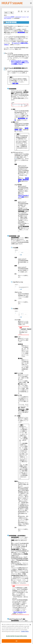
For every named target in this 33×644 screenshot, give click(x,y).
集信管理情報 (21, 32)
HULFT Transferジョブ (20, 612)
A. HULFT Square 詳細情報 (9, 17)
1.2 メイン (24, 17)
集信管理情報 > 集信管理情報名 (23, 180)
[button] (12, 13)
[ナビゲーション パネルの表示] (31, 3)
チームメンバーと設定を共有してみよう (16, 44)
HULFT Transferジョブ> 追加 (23, 196)
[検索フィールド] (9, 13)
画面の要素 (15, 83)
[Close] (30, 627)
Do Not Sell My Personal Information (17, 639)
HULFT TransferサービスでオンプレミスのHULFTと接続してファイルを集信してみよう (20, 62)
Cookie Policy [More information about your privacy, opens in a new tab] (25, 634)
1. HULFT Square (18, 17)
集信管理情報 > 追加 (21, 119)
